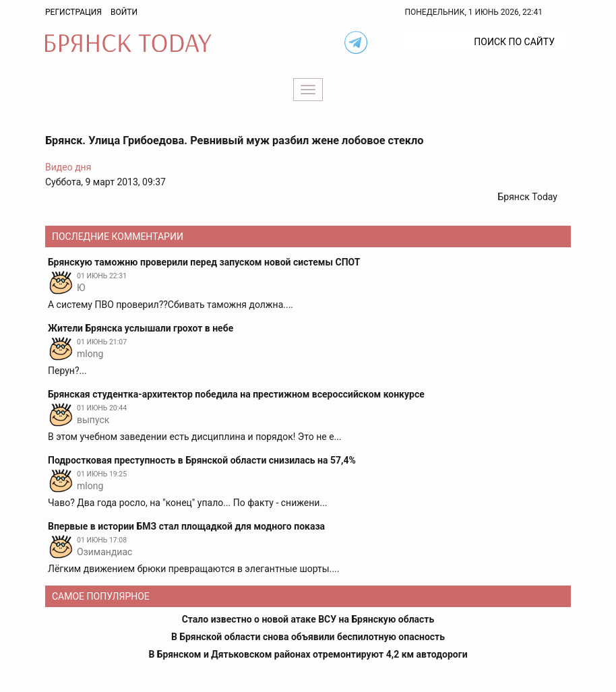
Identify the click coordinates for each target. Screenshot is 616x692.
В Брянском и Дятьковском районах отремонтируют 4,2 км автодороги (308, 654)
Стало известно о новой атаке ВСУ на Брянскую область (308, 619)
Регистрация (73, 12)
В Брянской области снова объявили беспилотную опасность (308, 637)
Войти (124, 12)
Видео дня (68, 167)
